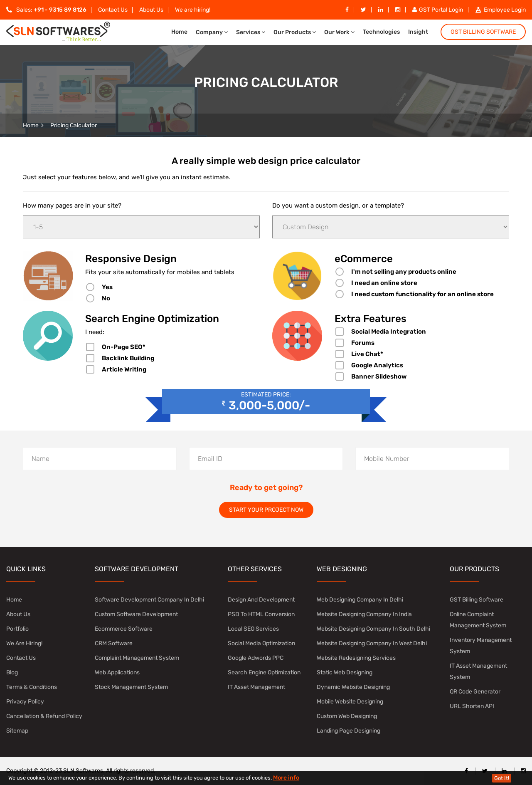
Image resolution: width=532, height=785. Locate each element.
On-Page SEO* (124, 347)
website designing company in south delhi (373, 629)
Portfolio (17, 629)
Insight (418, 32)
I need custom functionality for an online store (422, 294)
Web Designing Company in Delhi (360, 600)
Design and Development (261, 600)
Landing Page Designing (349, 731)
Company (212, 32)
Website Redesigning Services (356, 658)
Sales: (46, 10)
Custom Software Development (136, 614)
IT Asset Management (256, 687)
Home (179, 32)
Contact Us (113, 10)
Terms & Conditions (32, 687)
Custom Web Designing (347, 716)
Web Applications (117, 672)
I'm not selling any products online (404, 272)
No (106, 298)
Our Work (339, 32)
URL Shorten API (472, 706)
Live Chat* (367, 354)
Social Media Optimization (261, 643)
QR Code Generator (475, 692)
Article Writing (124, 369)
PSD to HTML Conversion (261, 614)
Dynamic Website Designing (353, 687)
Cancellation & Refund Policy (44, 716)
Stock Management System (131, 687)
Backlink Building (128, 358)
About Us (151, 10)
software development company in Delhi (149, 600)
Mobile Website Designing (350, 702)
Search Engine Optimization (264, 672)
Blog (12, 672)
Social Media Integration (389, 332)
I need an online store (384, 283)
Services (251, 32)
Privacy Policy (25, 702)
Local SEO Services (253, 629)
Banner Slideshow (379, 376)
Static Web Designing (345, 672)
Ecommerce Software (124, 629)
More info (286, 778)
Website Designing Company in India (364, 614)
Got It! (502, 778)
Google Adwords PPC (256, 658)
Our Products (295, 32)
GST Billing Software (483, 32)
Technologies (381, 32)
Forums (363, 343)
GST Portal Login (438, 10)
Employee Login (500, 10)
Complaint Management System (137, 658)
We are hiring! (193, 10)
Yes (107, 287)
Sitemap (17, 731)
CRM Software (114, 643)
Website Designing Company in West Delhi (372, 643)
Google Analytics (377, 365)
